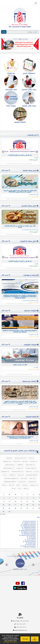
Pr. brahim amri (31, 543)
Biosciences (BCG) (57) (21, 458)
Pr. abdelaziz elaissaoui (28, 524)
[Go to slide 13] (17, 164)
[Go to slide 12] (18, 164)
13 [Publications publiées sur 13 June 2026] (33, 501)
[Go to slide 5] (28, 164)
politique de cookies (10, 642)
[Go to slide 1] (33, 164)
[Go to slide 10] (21, 164)
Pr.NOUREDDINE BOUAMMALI (29, 230)
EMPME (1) (21, 465)
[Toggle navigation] (36, 3)
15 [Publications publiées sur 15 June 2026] (3, 505)
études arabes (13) (30, 465)
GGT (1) (5, 475)
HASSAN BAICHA (29, 521)
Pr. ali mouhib (31, 538)
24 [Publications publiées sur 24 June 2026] (15, 508)
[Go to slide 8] (23, 164)
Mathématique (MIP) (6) (10, 482)
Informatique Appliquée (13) (11, 478)
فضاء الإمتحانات (11, 90)
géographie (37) (5, 472)
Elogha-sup (11, 73)
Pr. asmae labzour (30, 540)
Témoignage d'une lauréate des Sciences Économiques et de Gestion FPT (20, 437)
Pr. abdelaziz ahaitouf (29, 523)
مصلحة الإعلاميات (33, 194)
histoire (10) (21, 475)
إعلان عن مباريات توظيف (20, 365)
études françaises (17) (9, 468)
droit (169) (25, 461)
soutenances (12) (34, 485)
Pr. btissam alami (30, 545)
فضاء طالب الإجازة (29, 106)
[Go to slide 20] (7, 164)
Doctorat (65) (17, 461)
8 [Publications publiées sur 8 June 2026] (4, 501)
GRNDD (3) (12, 475)
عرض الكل (6, 170)
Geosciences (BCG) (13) (17, 472)
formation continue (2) (31, 468)
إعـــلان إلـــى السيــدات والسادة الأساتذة (20, 155)
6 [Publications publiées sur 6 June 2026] (34, 498)
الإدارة (35, 158)
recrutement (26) (32, 482)
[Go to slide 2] (32, 164)
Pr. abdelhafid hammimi (28, 526)
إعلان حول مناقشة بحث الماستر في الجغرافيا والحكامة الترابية (20, 227)
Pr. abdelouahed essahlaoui (27, 531)
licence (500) (24, 478)
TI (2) (19, 488)
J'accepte (25, 639)
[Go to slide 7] (25, 164)
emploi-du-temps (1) (10, 465)
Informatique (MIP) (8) (32, 475)
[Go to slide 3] (30, 164)
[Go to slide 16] (13, 164)
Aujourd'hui (9, 458)
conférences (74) (7, 461)
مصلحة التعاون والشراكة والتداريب (29, 301)
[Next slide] (3, 152)
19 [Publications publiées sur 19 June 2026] (27, 505)
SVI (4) (14, 488)
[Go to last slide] (37, 152)
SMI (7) (18, 485)
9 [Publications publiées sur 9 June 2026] (10, 501)
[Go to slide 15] (14, 164)
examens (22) (20, 468)
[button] (3, 44)
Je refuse (35, 639)
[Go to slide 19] (8, 164)
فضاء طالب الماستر (29, 90)
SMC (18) (11, 485)
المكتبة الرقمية (20, 122)
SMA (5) (4, 485)
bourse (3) (31, 458)
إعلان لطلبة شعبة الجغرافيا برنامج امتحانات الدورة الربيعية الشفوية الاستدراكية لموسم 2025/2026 (20, 191)
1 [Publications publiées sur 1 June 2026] (4, 498)
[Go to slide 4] (29, 164)
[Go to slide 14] (15, 164)
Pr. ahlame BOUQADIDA (28, 535)
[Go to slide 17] (11, 164)
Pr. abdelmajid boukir (29, 529)
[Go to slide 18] (10, 164)
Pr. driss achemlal (30, 548)
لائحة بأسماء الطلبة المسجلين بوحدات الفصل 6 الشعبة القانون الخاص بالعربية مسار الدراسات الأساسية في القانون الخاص (20, 403)
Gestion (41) (29, 472)
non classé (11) (22, 482)
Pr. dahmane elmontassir (28, 546)
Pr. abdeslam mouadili (29, 534)
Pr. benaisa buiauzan (29, 541)
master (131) (33, 478)
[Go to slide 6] (26, 164)
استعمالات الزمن (29, 73)
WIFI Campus (11, 106)
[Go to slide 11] (19, 164)
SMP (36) (25, 485)
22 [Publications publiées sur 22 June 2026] (3, 508)
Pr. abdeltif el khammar (28, 532)
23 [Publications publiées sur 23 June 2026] (9, 508)
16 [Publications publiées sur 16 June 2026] (9, 505)
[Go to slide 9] (22, 164)
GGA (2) (36, 472)
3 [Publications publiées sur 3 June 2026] (16, 498)
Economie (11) (33, 461)
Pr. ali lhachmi (31, 537)
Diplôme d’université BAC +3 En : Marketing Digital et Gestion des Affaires (20, 331)
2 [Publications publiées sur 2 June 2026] (10, 498)
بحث (4, 32)
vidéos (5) (26, 488)
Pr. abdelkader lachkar (29, 527)
